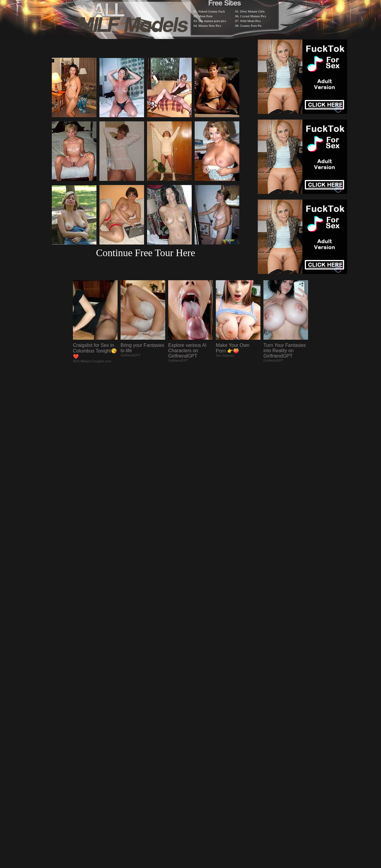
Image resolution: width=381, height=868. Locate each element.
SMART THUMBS (201, 713)
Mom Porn (206, 16)
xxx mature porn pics (212, 21)
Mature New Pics (210, 26)
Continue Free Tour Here (145, 253)
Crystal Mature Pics (253, 16)
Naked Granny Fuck (212, 11)
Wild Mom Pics (250, 21)
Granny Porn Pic (251, 26)
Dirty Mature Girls (252, 11)
